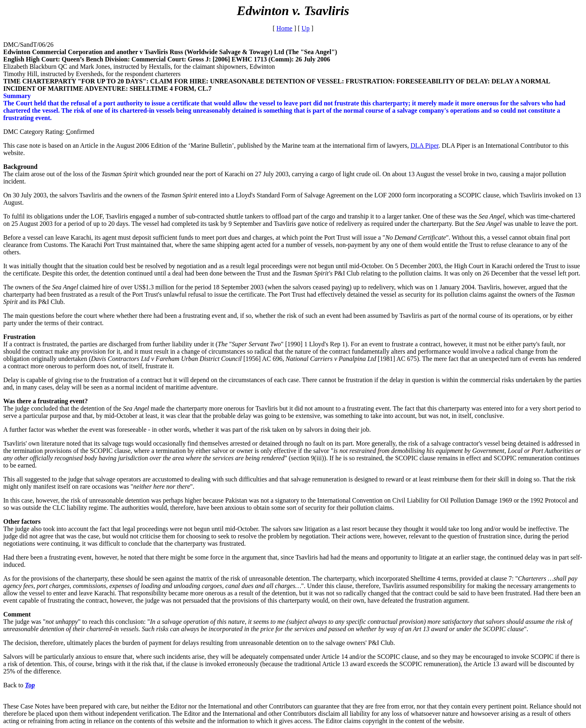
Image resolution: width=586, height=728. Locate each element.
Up (306, 28)
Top (30, 685)
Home (284, 28)
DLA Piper (425, 145)
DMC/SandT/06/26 (28, 45)
